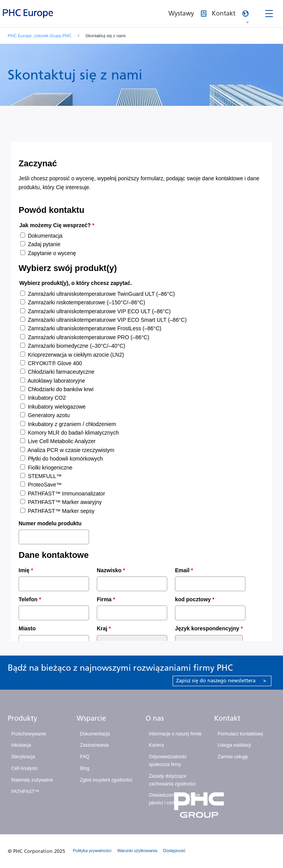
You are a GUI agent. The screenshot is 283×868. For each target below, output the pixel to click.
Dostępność (174, 851)
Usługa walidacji (234, 745)
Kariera (157, 745)
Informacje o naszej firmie (176, 734)
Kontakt (227, 718)
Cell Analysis (24, 768)
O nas (155, 718)
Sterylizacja (23, 757)
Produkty (22, 718)
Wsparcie (91, 718)
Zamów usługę (233, 757)
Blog (85, 768)
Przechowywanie (29, 734)
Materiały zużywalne (32, 780)
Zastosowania (94, 745)
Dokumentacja (95, 734)
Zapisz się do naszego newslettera (221, 681)
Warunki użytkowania (137, 851)
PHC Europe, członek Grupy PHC (39, 36)
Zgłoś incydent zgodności (106, 780)
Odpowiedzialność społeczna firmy (168, 761)
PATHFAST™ (25, 792)
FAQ (85, 757)
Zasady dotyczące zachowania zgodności (172, 780)
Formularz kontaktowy (240, 734)
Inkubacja (21, 745)
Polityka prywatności (92, 851)
